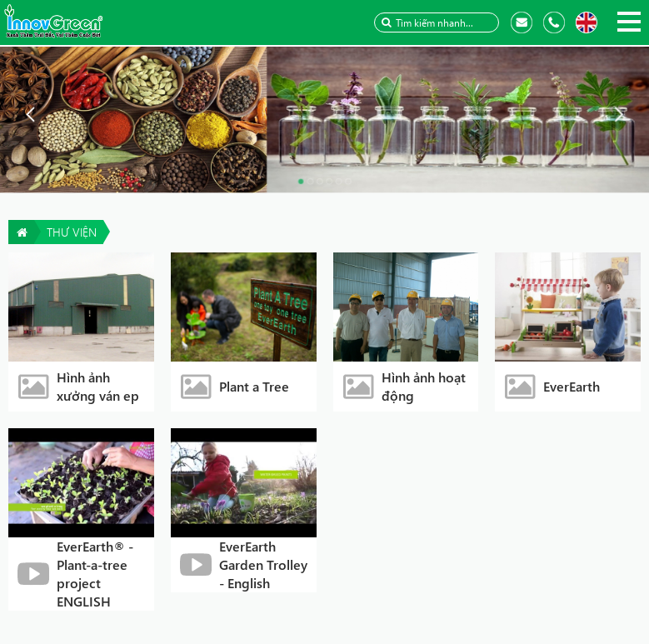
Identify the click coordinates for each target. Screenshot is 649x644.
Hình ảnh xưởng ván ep (98, 386)
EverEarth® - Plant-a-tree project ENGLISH (95, 574)
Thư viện (72, 232)
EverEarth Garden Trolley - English (263, 564)
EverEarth (572, 386)
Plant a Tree (254, 386)
